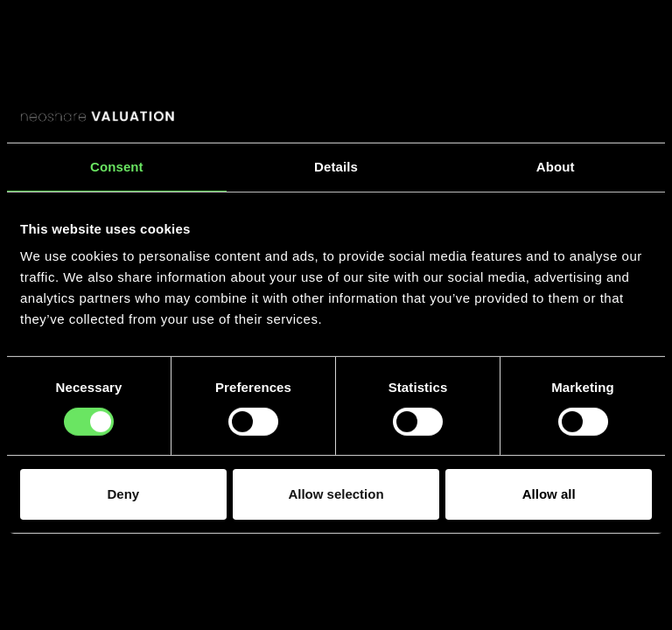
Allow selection (336, 494)
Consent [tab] (117, 166)
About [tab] (556, 166)
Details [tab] (336, 166)
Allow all (549, 494)
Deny (123, 494)
